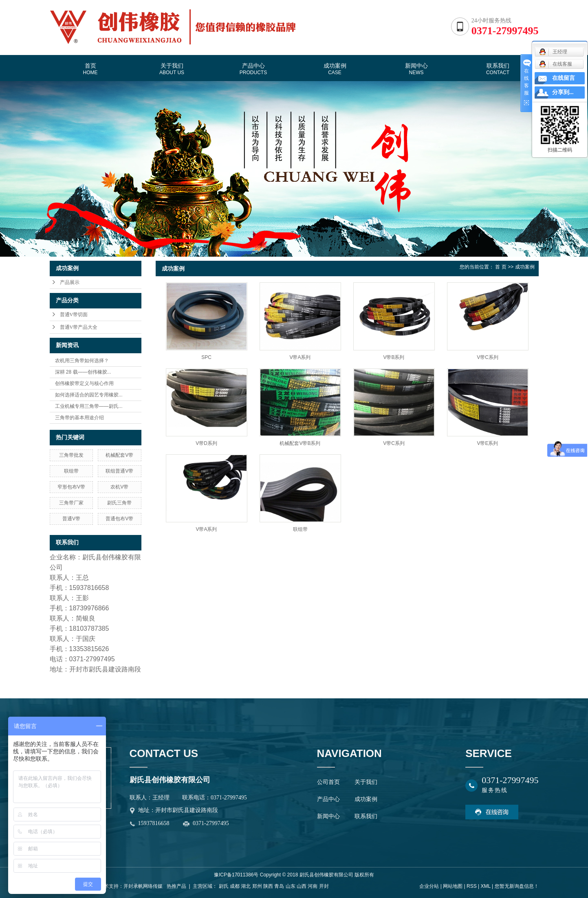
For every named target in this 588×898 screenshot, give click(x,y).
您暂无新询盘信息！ (517, 886)
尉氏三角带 (119, 503)
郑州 (257, 886)
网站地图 (453, 886)
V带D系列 (206, 443)
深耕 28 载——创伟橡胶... (83, 372)
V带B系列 (394, 357)
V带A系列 (300, 357)
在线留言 (564, 78)
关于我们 (172, 69)
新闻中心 (416, 69)
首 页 (501, 267)
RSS (472, 886)
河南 (313, 886)
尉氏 (224, 886)
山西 (302, 886)
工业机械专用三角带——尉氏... (89, 406)
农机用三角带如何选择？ (82, 361)
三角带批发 (71, 455)
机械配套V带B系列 (300, 443)
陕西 (268, 886)
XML (485, 886)
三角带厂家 (71, 503)
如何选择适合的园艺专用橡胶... (89, 395)
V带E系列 (487, 443)
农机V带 (119, 487)
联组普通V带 (119, 471)
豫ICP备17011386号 (236, 875)
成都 (235, 886)
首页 (90, 69)
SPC (206, 357)
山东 (291, 886)
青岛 (279, 886)
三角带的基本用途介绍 (79, 418)
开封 (324, 886)
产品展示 (70, 282)
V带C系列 (488, 357)
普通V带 (71, 519)
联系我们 (498, 69)
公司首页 (328, 782)
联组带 (71, 471)
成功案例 (335, 69)
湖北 (246, 886)
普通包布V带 (119, 519)
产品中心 (253, 69)
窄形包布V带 (71, 487)
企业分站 (429, 886)
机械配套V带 (119, 455)
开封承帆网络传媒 (143, 886)
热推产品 (176, 886)
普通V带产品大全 (79, 327)
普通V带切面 (74, 315)
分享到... (563, 92)
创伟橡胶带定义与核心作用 (84, 383)
